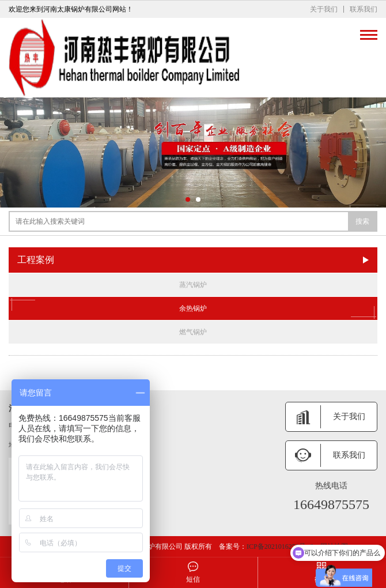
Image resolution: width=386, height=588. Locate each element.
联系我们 (364, 9)
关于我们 (324, 9)
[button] (188, 199)
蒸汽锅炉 (193, 285)
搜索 (362, 221)
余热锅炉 (193, 308)
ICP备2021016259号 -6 (280, 546)
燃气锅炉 (193, 332)
